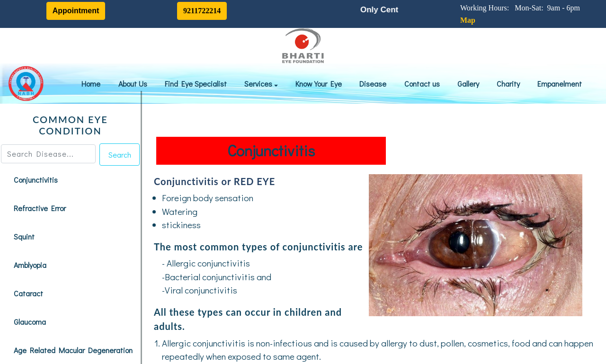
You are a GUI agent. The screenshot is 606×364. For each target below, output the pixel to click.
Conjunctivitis (36, 180)
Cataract (28, 293)
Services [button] (259, 84)
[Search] (48, 154)
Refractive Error (40, 208)
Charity (508, 84)
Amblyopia (30, 265)
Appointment (76, 11)
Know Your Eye (319, 84)
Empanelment (560, 84)
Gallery (468, 84)
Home (91, 84)
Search (120, 155)
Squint (24, 236)
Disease (373, 84)
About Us (133, 84)
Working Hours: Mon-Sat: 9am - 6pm (522, 8)
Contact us (422, 84)
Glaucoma (30, 322)
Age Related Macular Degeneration (73, 350)
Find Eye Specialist (196, 84)
